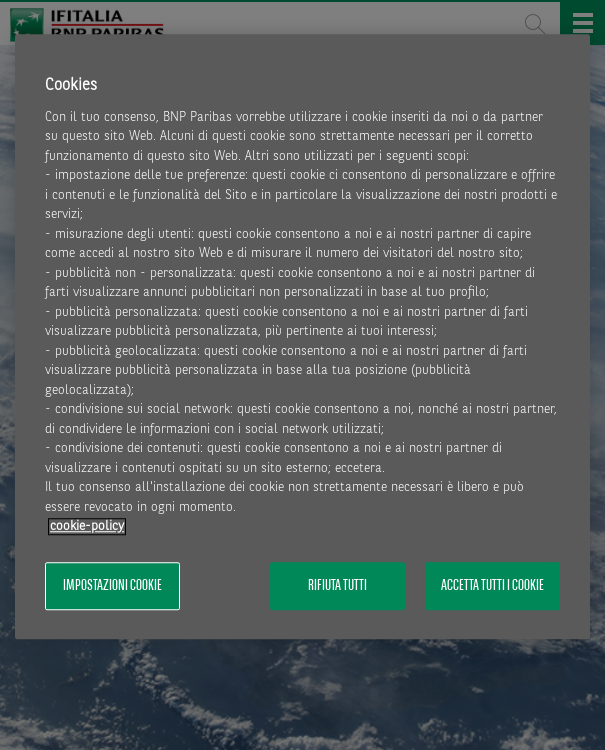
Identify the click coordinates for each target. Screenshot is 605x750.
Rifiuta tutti (337, 586)
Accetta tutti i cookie (492, 586)
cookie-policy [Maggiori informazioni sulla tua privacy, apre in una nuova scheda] (87, 527)
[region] (302, 337)
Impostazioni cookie (112, 586)
